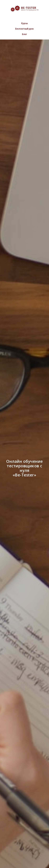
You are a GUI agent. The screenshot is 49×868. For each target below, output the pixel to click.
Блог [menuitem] (24, 34)
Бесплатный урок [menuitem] (24, 29)
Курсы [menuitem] (24, 23)
